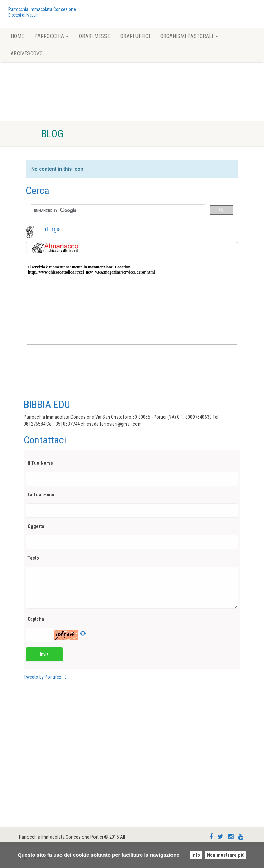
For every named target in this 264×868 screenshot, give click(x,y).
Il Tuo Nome (41, 463)
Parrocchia (52, 36)
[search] (117, 210)
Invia (44, 654)
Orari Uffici (135, 36)
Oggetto (37, 526)
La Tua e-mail (42, 495)
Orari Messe (95, 36)
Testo (34, 558)
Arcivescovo (27, 53)
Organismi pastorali (189, 36)
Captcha (37, 619)
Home (17, 36)
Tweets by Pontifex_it (45, 677)
